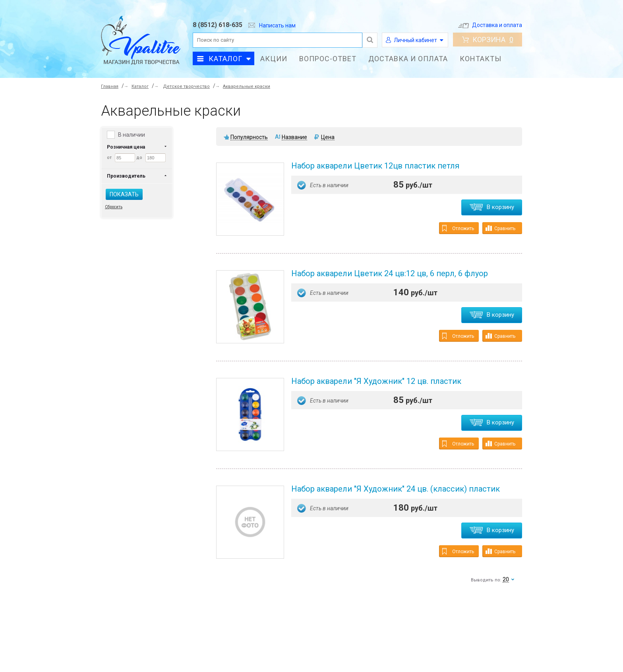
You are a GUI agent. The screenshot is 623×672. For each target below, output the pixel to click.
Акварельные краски (247, 86)
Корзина (488, 40)
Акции (274, 59)
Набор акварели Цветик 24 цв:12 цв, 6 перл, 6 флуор (390, 273)
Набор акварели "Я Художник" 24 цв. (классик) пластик (396, 489)
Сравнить (500, 228)
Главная (110, 86)
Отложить (458, 228)
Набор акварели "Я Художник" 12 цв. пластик (376, 381)
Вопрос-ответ (328, 59)
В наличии (132, 135)
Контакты (481, 59)
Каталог (225, 59)
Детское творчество (186, 86)
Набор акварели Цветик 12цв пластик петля (375, 166)
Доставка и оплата (490, 25)
